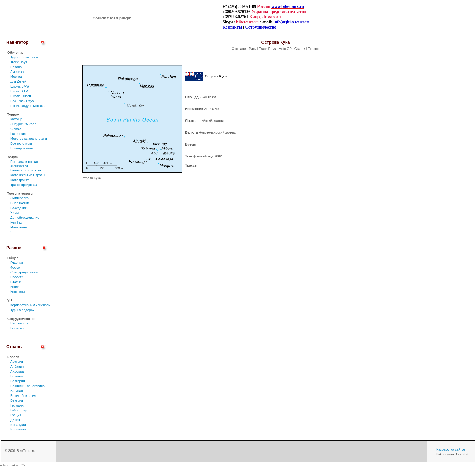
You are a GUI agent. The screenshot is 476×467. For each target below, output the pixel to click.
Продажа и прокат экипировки (24, 163)
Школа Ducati (21, 96)
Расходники (19, 208)
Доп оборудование (25, 218)
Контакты (18, 292)
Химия (15, 213)
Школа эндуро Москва (27, 106)
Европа (16, 67)
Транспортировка (24, 185)
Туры (253, 49)
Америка (17, 72)
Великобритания (23, 396)
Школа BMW (20, 86)
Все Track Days (22, 101)
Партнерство (20, 323)
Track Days (19, 62)
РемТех (16, 222)
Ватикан (17, 391)
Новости (17, 277)
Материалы (19, 227)
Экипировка (19, 198)
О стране (239, 49)
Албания (17, 366)
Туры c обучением (24, 57)
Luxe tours (18, 134)
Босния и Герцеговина (27, 386)
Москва (16, 77)
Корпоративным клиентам (31, 305)
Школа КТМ (19, 91)
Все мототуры (21, 143)
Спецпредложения (25, 272)
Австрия (17, 362)
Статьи (16, 282)
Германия (18, 405)
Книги (15, 287)
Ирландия (18, 425)
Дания (15, 420)
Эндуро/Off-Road (23, 124)
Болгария (18, 381)
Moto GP (285, 49)
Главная (17, 263)
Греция (16, 415)
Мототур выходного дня (29, 139)
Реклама (17, 328)
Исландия (18, 430)
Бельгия (17, 376)
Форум (15, 267)
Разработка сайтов (451, 449)
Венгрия (17, 400)
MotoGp (16, 119)
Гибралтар (19, 410)
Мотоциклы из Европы (28, 175)
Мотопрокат (19, 180)
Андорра (17, 371)
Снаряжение (20, 203)
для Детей (18, 81)
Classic (16, 129)
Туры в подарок (22, 310)
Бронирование (22, 148)
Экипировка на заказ (26, 170)
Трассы (313, 49)
